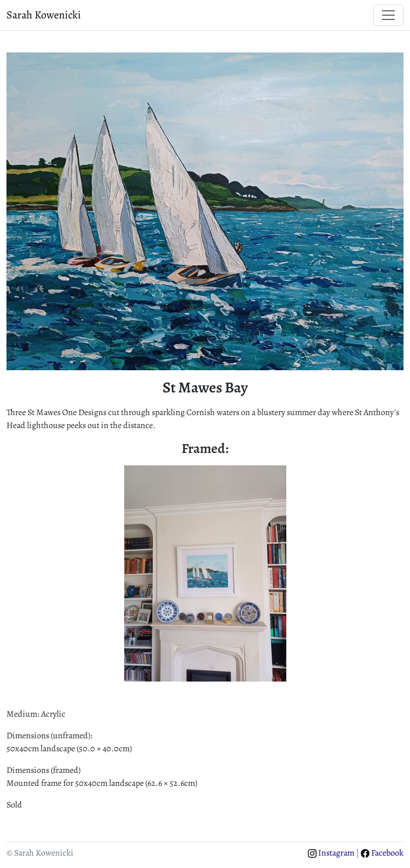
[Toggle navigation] (388, 15)
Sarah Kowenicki (44, 15)
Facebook (382, 853)
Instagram (331, 853)
